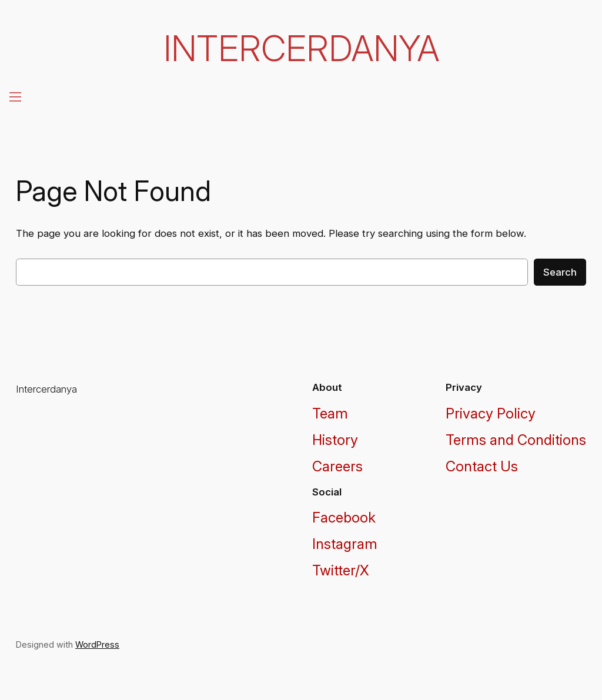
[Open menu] (14, 96)
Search (560, 272)
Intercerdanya (301, 48)
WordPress (97, 644)
